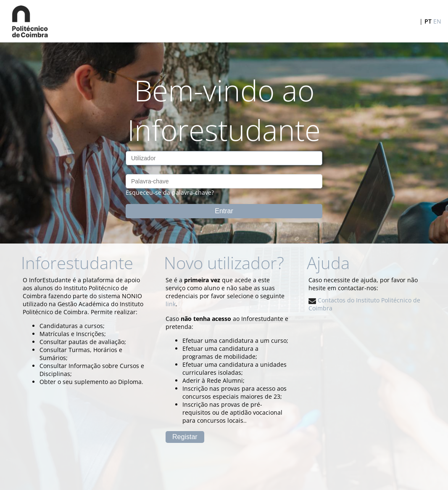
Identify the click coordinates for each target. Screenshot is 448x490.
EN (437, 21)
